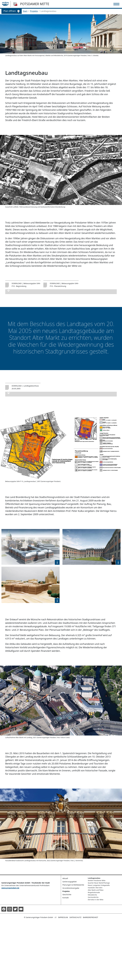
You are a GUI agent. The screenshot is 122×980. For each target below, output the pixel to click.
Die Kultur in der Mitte (96, 900)
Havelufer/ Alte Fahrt (95, 888)
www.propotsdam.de (10, 888)
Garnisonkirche (93, 897)
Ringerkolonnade (94, 892)
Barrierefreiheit (90, 917)
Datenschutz (75, 917)
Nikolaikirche (92, 895)
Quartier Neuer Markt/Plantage (99, 883)
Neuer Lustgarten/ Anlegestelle (99, 885)
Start (25, 11)
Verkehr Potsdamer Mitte (97, 881)
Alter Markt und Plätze (96, 890)
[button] (57, 562)
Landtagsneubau (94, 878)
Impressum (63, 917)
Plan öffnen (12, 11)
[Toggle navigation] (116, 4)
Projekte (34, 11)
